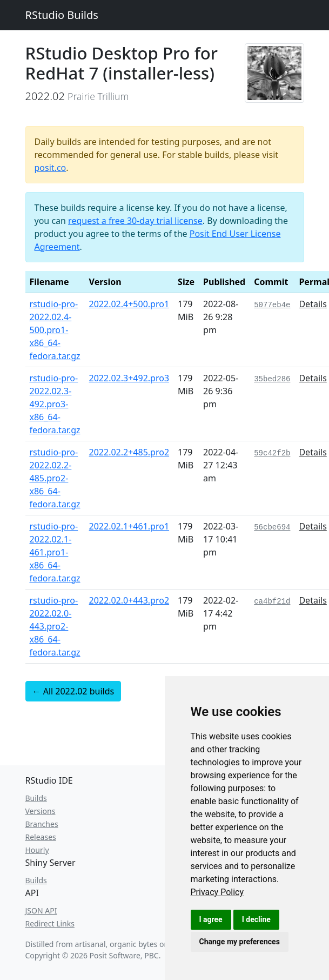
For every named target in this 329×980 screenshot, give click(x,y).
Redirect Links (50, 923)
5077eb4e (272, 305)
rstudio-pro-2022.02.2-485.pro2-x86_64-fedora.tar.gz (55, 478)
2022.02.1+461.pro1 (129, 526)
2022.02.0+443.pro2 (129, 600)
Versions (41, 811)
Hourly (37, 850)
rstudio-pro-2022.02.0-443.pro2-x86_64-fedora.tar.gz (55, 626)
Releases (41, 837)
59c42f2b (272, 453)
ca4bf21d (272, 601)
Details (313, 304)
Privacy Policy (217, 892)
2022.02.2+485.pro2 (129, 452)
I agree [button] (211, 919)
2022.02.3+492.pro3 (129, 378)
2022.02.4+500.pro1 (129, 304)
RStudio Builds (62, 15)
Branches (42, 824)
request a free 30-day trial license (135, 221)
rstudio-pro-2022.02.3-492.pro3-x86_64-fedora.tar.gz (55, 404)
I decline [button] (256, 919)
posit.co (51, 168)
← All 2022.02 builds (73, 691)
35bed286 (272, 379)
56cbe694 (272, 527)
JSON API (41, 911)
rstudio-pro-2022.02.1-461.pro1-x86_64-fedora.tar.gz (55, 552)
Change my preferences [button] (240, 942)
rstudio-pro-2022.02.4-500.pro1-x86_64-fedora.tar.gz (55, 330)
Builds (36, 798)
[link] (217, 892)
